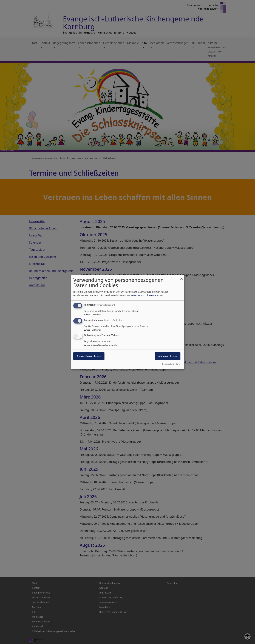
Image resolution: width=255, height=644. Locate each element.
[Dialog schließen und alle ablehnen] (182, 277)
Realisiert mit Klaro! (171, 364)
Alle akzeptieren (168, 356)
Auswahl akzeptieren (89, 356)
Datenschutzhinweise (143, 295)
